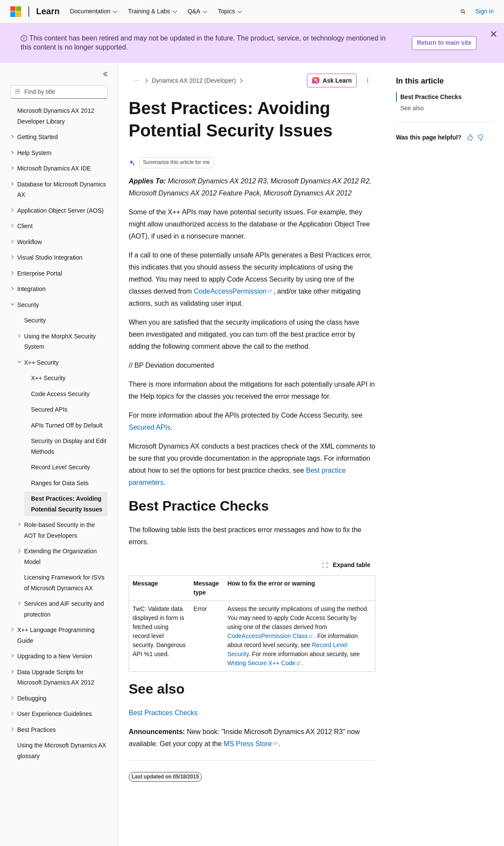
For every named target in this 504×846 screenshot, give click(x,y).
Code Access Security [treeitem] (60, 394)
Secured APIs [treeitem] (49, 409)
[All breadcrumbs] (136, 81)
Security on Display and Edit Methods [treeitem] (69, 446)
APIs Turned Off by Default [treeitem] (67, 425)
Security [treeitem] (35, 320)
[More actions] (368, 81)
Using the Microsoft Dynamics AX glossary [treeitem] (62, 751)
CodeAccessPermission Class (267, 636)
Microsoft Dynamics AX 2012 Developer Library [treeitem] (56, 116)
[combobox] (59, 92)
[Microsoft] (16, 12)
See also (412, 108)
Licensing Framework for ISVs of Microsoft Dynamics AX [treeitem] (64, 583)
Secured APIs (150, 427)
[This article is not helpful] (480, 137)
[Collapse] (105, 74)
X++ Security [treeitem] (48, 378)
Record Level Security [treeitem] (60, 467)
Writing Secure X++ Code (261, 663)
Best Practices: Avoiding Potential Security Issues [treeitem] (67, 504)
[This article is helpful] (470, 137)
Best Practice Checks (431, 97)
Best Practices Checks (163, 713)
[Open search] (463, 12)
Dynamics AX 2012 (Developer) (194, 81)
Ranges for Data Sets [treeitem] (60, 483)
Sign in (484, 11)
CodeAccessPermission (230, 291)
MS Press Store (248, 744)
